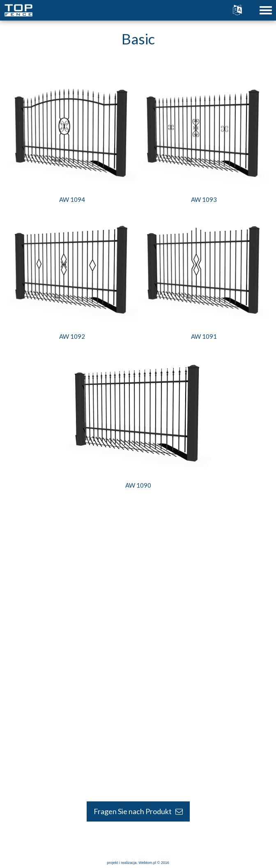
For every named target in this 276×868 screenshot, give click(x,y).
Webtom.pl (147, 863)
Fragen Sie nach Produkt (138, 811)
